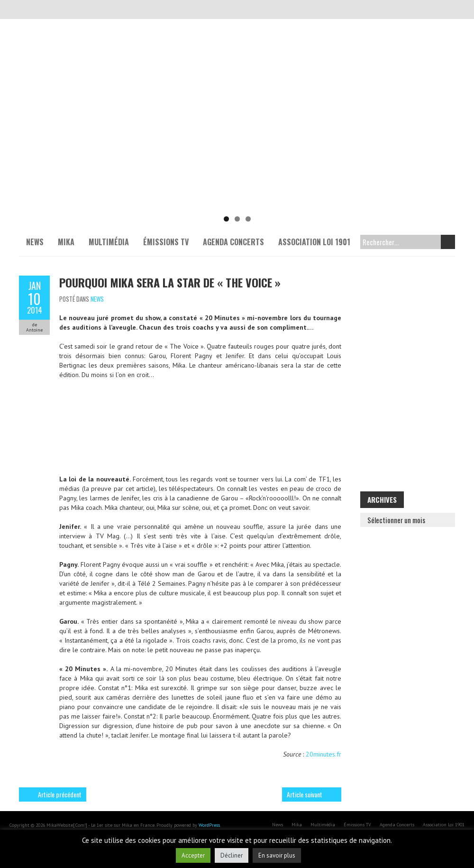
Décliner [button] (232, 855)
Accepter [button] (193, 855)
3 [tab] (248, 219)
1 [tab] (226, 219)
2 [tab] (237, 219)
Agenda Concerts (233, 242)
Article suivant (305, 794)
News (35, 242)
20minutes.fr (324, 754)
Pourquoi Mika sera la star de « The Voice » (170, 282)
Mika (66, 242)
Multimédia (109, 242)
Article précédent (60, 794)
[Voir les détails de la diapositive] (237, 138)
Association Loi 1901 (314, 242)
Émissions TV (166, 242)
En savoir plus (277, 855)
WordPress (209, 825)
